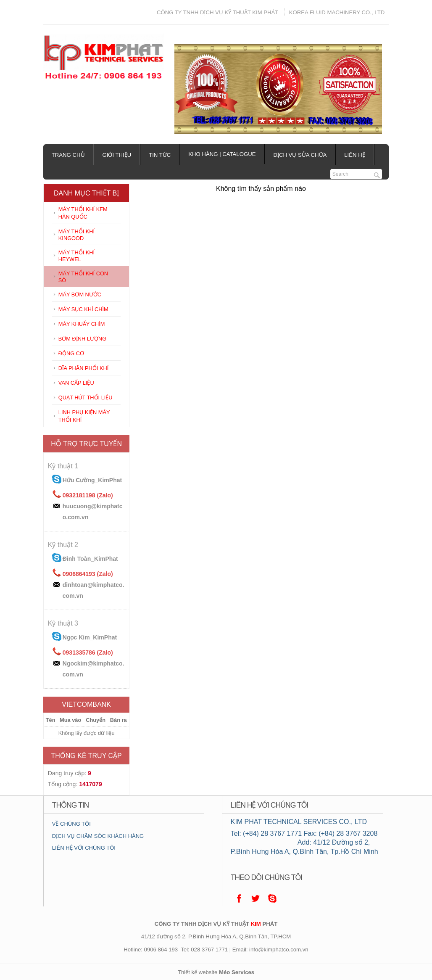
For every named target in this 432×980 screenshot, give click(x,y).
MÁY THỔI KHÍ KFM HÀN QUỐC (83, 213)
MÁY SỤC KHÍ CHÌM (83, 309)
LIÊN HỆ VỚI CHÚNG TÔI (84, 848)
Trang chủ (68, 155)
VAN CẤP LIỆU (76, 383)
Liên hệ (354, 155)
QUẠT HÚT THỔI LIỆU (86, 398)
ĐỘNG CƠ (71, 353)
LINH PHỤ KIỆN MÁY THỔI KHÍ (84, 416)
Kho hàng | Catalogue (222, 154)
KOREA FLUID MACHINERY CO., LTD (337, 12)
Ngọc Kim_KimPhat (90, 637)
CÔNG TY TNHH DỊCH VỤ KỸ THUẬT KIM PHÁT (217, 12)
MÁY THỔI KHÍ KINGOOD (76, 235)
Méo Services (237, 972)
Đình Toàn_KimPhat (90, 559)
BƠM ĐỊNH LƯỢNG (82, 339)
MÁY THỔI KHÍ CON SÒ (83, 277)
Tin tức (160, 155)
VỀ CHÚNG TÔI (71, 824)
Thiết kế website (198, 972)
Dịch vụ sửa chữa (300, 155)
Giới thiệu (117, 155)
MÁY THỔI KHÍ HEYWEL (76, 256)
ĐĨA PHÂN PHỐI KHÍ (84, 368)
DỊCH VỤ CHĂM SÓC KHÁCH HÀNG (98, 836)
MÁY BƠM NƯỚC (80, 295)
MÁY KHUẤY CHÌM (82, 324)
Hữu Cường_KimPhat (92, 480)
